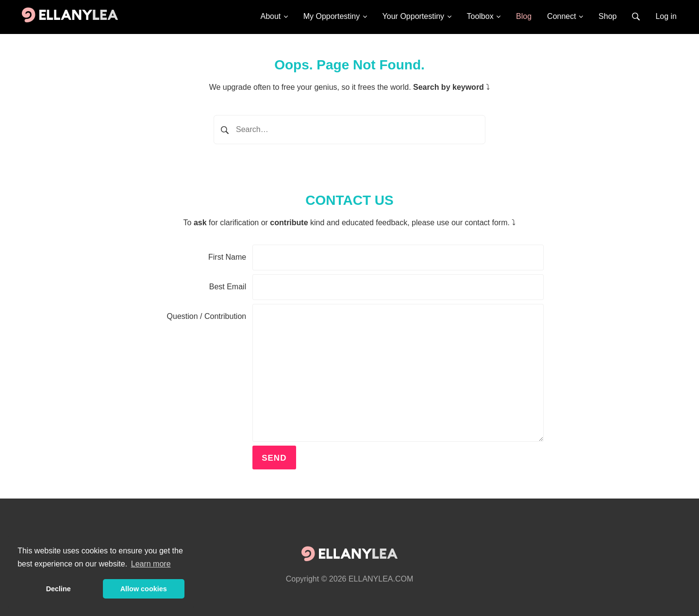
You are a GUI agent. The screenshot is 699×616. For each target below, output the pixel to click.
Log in (666, 16)
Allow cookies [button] (144, 589)
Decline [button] (58, 589)
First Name (227, 257)
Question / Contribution (207, 316)
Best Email (228, 287)
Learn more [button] (151, 564)
